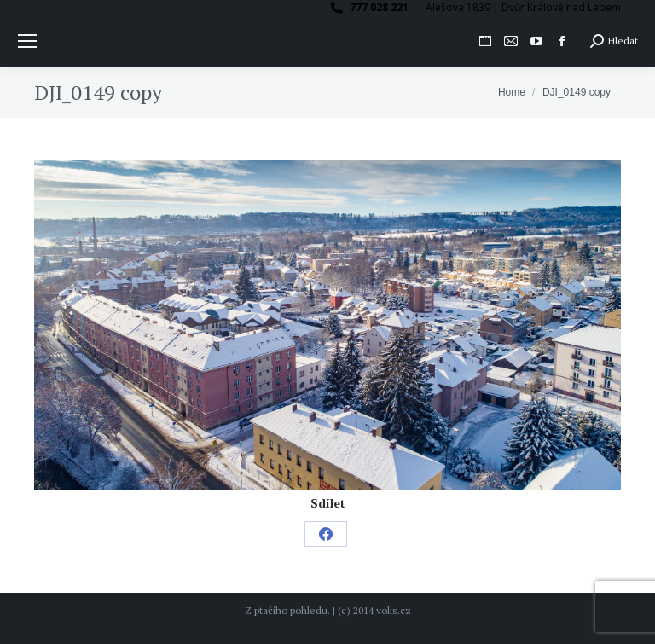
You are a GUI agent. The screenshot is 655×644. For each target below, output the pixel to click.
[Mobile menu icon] (27, 41)
